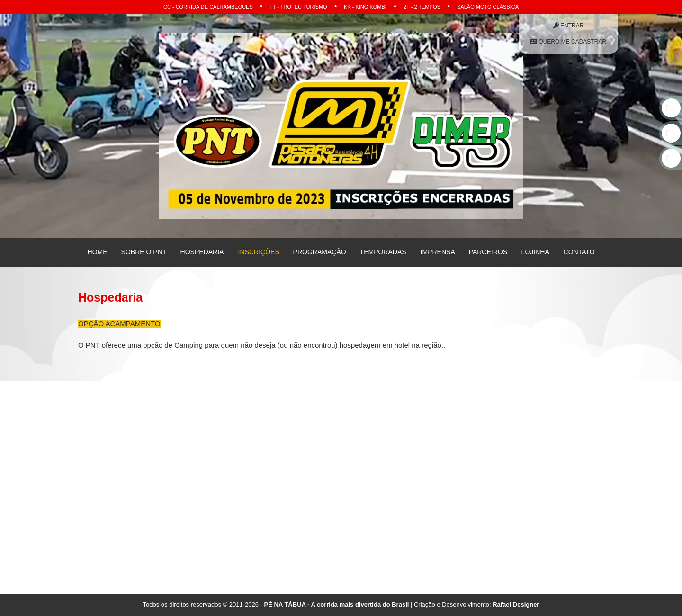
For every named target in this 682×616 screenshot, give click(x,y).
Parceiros (488, 252)
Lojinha (535, 252)
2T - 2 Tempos (422, 7)
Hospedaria (202, 252)
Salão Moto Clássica (488, 7)
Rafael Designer (516, 604)
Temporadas (383, 252)
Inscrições (258, 252)
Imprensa (437, 252)
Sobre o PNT (144, 252)
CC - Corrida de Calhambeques (208, 7)
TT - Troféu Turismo (298, 7)
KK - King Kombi (365, 7)
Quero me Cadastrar (568, 42)
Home (98, 252)
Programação (320, 252)
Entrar (569, 26)
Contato (579, 252)
